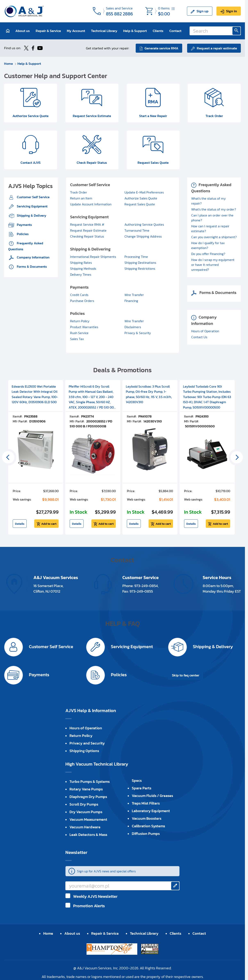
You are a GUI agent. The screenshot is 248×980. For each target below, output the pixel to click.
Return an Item (81, 198)
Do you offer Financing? (208, 254)
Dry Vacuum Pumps (86, 812)
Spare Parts (142, 788)
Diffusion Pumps (146, 834)
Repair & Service (48, 31)
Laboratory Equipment (151, 811)
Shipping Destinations (140, 263)
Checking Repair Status (87, 237)
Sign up (202, 11)
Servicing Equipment (32, 206)
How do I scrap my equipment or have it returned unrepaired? (213, 265)
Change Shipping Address (143, 237)
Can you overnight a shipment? (214, 237)
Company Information (33, 257)
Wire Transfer (134, 295)
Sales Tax (77, 339)
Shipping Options (84, 751)
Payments (24, 225)
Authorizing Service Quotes (144, 225)
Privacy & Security (138, 333)
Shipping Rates (81, 263)
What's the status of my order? (214, 209)
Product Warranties (84, 327)
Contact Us (199, 337)
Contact (175, 31)
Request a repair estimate (217, 48)
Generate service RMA (161, 48)
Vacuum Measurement (88, 820)
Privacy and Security (87, 743)
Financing (131, 301)
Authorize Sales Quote (141, 198)
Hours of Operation (205, 331)
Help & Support (135, 31)
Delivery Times (81, 275)
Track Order (79, 192)
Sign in (232, 11)
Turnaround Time (137, 231)
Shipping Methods (83, 269)
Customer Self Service (33, 197)
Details (20, 524)
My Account (76, 31)
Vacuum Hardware (85, 827)
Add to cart (49, 524)
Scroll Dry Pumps (84, 804)
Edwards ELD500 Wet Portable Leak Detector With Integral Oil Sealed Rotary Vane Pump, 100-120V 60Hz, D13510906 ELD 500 (35, 394)
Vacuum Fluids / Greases (152, 796)
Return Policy (80, 321)
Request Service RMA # (87, 225)
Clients (158, 31)
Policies (22, 234)
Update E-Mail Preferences (144, 192)
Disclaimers (133, 327)
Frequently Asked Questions (26, 246)
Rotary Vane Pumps (86, 789)
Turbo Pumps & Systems (90, 782)
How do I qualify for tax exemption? (208, 246)
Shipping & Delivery (31, 216)
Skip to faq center (186, 675)
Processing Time (136, 257)
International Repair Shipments (93, 257)
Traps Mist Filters (146, 803)
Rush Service (79, 333)
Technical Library (104, 31)
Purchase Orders (82, 301)
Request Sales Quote (140, 204)
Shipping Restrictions (140, 269)
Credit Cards (79, 295)
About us (23, 31)
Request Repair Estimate (88, 231)
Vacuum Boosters (147, 819)
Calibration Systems (148, 826)
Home (9, 63)
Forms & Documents (31, 267)
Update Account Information (91, 204)
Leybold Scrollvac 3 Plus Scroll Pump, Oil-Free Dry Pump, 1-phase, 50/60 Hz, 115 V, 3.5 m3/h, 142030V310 (149, 394)
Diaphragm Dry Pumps (88, 797)
